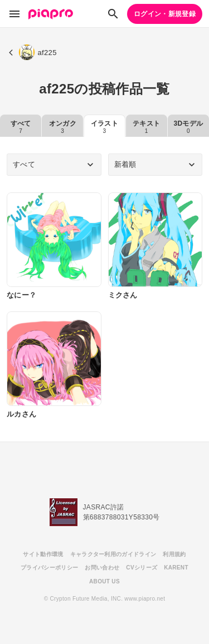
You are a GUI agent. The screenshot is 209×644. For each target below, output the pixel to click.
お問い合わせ (102, 568)
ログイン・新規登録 (165, 14)
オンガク (63, 127)
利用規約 (174, 554)
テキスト (146, 127)
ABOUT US (104, 581)
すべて (21, 127)
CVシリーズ (142, 568)
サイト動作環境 (43, 554)
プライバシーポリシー (49, 568)
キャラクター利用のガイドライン (113, 554)
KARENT (176, 568)
